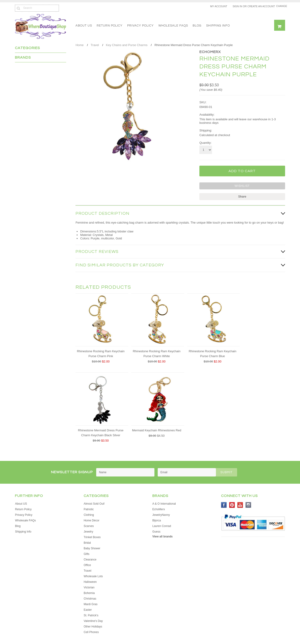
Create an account (261, 6)
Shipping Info (218, 26)
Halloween (90, 582)
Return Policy (110, 26)
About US (84, 26)
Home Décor (91, 520)
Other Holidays (93, 626)
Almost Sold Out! (94, 503)
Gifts (87, 554)
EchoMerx (210, 52)
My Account (219, 6)
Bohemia (89, 593)
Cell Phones (91, 632)
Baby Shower (92, 548)
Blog (197, 26)
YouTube (240, 505)
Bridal (87, 543)
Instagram (248, 505)
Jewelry (88, 531)
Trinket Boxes (92, 537)
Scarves (89, 526)
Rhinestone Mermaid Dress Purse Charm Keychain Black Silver (101, 433)
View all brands (162, 536)
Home (80, 45)
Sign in (237, 6)
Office (87, 565)
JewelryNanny (161, 515)
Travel (95, 45)
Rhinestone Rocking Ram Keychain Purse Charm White (157, 353)
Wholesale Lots (93, 576)
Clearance (90, 559)
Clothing (89, 515)
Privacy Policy (140, 26)
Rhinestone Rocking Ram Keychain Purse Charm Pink (101, 353)
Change (281, 6)
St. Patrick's (91, 615)
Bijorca (157, 520)
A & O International (164, 503)
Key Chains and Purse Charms (127, 45)
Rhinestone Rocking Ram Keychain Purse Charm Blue (213, 353)
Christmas (90, 598)
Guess (156, 531)
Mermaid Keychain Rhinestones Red (157, 430)
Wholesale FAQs (173, 26)
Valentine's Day (93, 621)
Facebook (224, 505)
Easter (88, 610)
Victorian (89, 587)
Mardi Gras (90, 604)
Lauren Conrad (162, 526)
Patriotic (89, 509)
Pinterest (232, 505)
